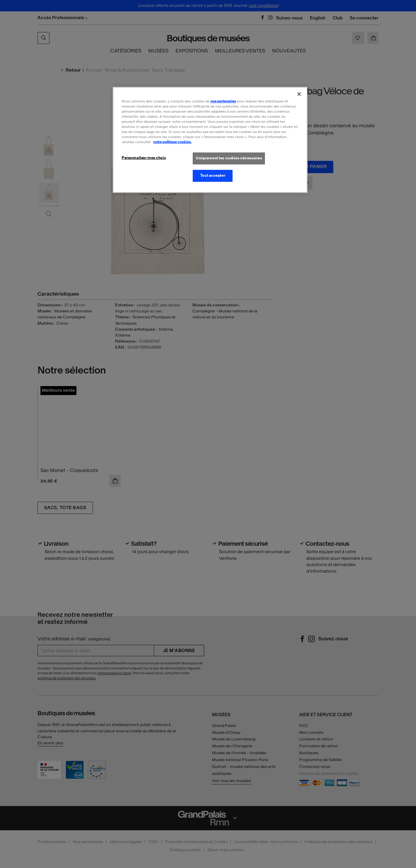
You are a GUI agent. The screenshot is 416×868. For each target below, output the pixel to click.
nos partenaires (223, 101)
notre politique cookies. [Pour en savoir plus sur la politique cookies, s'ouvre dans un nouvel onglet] (172, 142)
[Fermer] (299, 94)
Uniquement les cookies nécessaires (229, 158)
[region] (210, 140)
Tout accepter (213, 176)
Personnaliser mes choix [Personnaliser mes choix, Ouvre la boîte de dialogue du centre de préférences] (144, 158)
